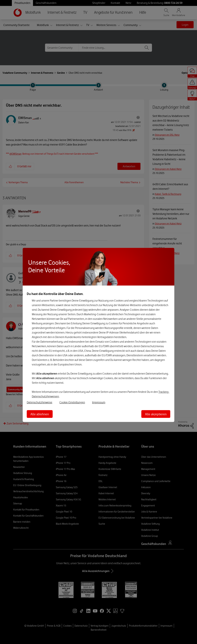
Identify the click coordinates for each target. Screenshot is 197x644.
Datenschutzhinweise (40, 402)
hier (86, 310)
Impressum (99, 402)
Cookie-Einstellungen (72, 402)
